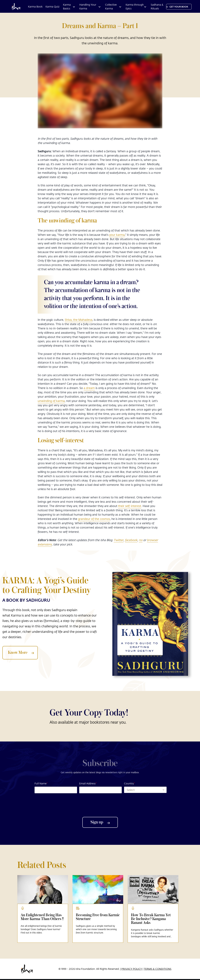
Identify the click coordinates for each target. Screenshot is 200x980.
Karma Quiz (52, 6)
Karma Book (35, 6)
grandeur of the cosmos (94, 519)
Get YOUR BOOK (179, 7)
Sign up (100, 822)
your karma (117, 235)
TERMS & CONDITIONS (158, 969)
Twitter (119, 540)
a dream (89, 388)
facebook (131, 540)
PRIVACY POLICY (132, 969)
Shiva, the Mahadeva (79, 320)
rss (141, 540)
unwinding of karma (51, 401)
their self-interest (130, 506)
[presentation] (100, 805)
